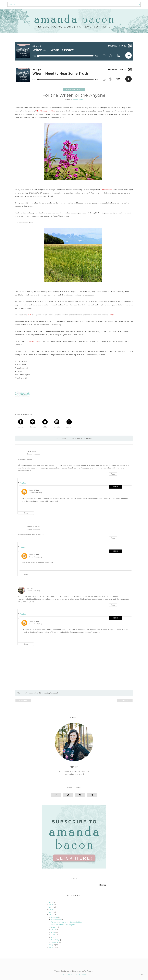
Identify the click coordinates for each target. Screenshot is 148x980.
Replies (23, 483)
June (54, 930)
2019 (52, 902)
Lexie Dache (32, 451)
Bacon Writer (34, 490)
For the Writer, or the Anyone (63, 925)
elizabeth (30, 588)
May (53, 932)
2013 (52, 945)
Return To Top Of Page (74, 975)
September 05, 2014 (34, 454)
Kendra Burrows (33, 527)
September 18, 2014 (35, 493)
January (55, 942)
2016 (52, 910)
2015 (52, 912)
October (55, 917)
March (54, 937)
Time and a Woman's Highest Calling (66, 922)
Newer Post (23, 700)
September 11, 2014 (33, 591)
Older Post (125, 700)
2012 (52, 947)
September (56, 920)
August (55, 927)
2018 (52, 905)
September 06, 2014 (34, 529)
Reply (113, 474)
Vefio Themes (88, 971)
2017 (52, 907)
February (55, 940)
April (54, 935)
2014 (52, 915)
